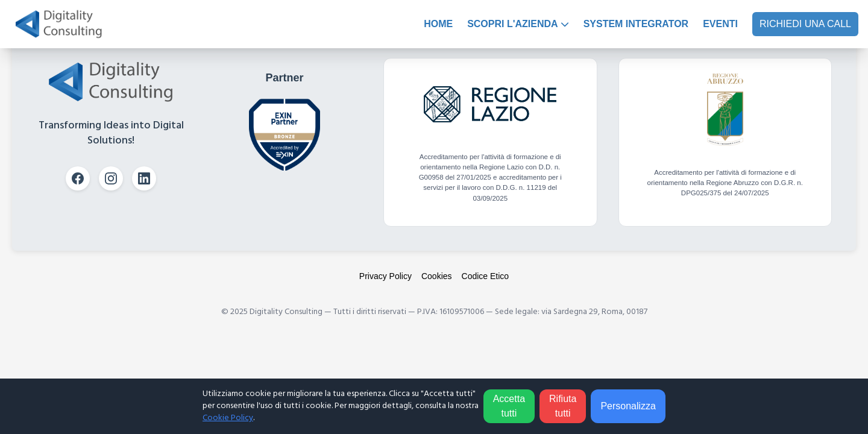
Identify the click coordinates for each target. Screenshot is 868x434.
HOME (438, 24)
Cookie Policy (228, 418)
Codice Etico (486, 276)
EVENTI (720, 24)
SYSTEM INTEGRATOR (636, 24)
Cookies (437, 276)
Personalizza (628, 406)
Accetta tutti (509, 406)
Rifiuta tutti (563, 406)
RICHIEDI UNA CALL (805, 24)
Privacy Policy (385, 276)
